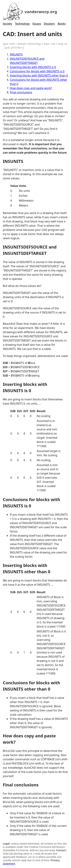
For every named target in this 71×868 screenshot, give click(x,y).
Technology (22, 24)
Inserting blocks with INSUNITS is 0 (33, 67)
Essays (37, 24)
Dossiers (49, 24)
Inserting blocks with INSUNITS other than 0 (39, 75)
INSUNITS (16, 54)
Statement (9, 864)
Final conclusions (21, 92)
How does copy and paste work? (31, 88)
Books (62, 24)
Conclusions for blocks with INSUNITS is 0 (37, 71)
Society (7, 24)
